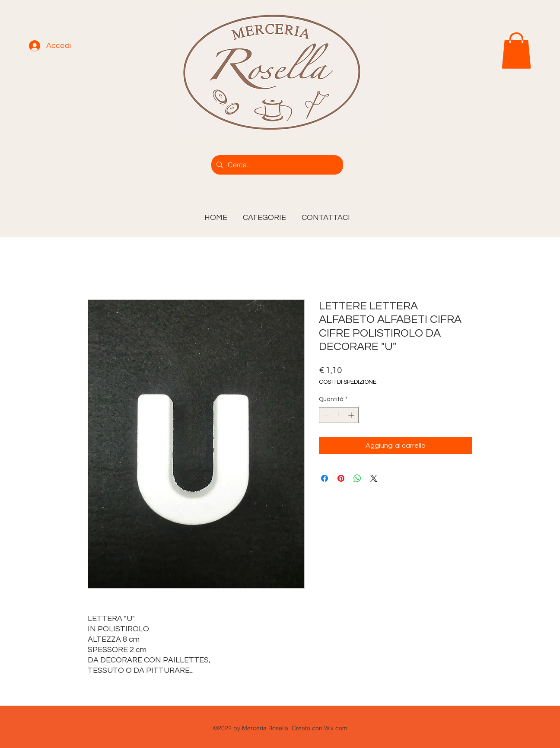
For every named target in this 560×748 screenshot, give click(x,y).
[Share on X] (374, 478)
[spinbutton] (339, 415)
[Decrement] (326, 415)
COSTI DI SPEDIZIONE (348, 382)
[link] (516, 51)
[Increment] (352, 415)
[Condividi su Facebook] (325, 478)
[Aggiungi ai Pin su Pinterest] (341, 478)
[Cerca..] (276, 165)
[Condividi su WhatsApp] (357, 478)
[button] (264, 214)
